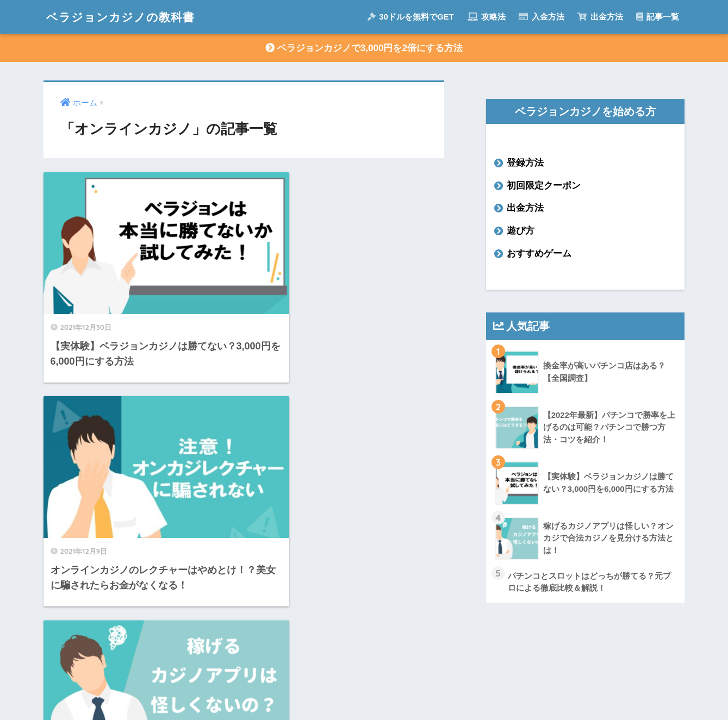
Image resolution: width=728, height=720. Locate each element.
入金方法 (541, 17)
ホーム (274, 688)
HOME (364, 665)
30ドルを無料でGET (411, 17)
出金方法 (600, 17)
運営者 (317, 688)
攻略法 (487, 17)
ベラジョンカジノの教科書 (127, 17)
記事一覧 (658, 17)
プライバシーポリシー (435, 688)
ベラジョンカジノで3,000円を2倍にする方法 (364, 48)
